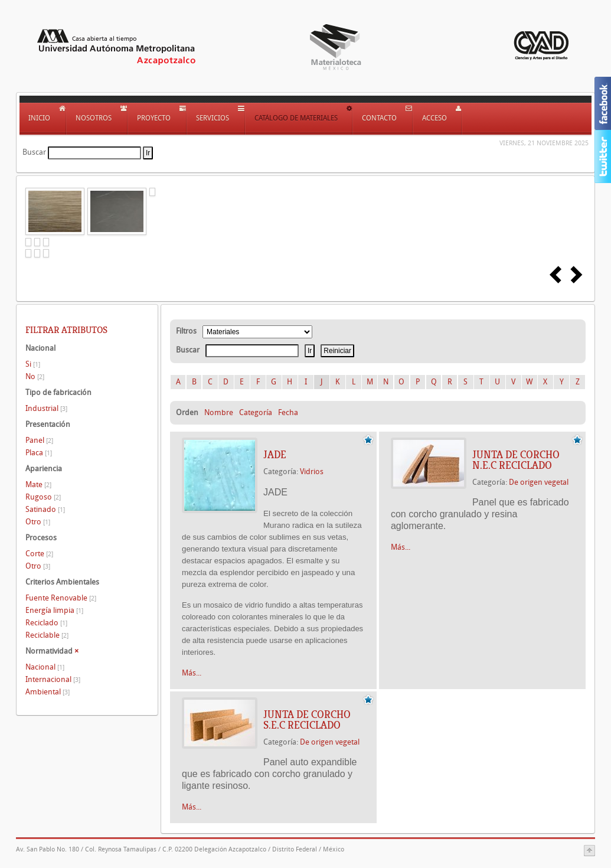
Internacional (53, 679)
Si (33, 364)
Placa (39, 453)
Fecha (288, 412)
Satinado (45, 509)
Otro (38, 522)
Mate (38, 484)
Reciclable (47, 635)
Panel (39, 440)
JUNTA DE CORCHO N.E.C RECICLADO (516, 460)
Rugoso (43, 497)
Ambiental (48, 692)
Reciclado (46, 623)
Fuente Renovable (61, 598)
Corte (39, 554)
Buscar (34, 152)
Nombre (219, 412)
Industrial (46, 408)
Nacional (45, 667)
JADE (275, 455)
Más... (192, 673)
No (35, 376)
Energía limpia (54, 610)
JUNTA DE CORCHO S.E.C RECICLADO (307, 720)
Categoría (256, 412)
